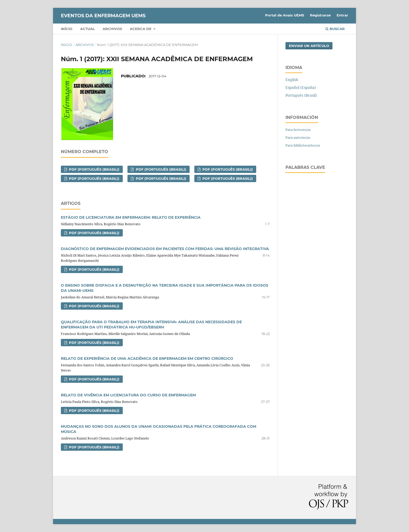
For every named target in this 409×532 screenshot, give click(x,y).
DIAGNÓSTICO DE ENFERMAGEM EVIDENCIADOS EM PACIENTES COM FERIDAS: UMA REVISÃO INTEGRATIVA (165, 249)
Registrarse (320, 15)
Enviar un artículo (309, 46)
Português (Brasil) (301, 95)
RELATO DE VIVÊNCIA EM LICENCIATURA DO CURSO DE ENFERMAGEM (128, 395)
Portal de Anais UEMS (285, 15)
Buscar (335, 29)
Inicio (66, 45)
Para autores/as (298, 137)
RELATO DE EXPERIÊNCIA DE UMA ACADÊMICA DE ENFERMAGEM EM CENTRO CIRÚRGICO (147, 358)
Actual (87, 29)
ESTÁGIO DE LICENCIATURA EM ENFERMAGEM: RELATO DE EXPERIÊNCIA (131, 217)
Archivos (112, 29)
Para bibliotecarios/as (303, 145)
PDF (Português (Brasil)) (94, 169)
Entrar (342, 15)
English (292, 80)
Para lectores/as (298, 130)
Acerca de (141, 29)
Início (67, 29)
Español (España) (301, 87)
